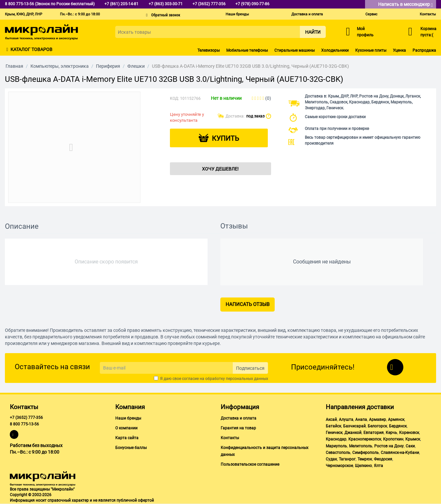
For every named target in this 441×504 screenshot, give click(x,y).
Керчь (391, 433)
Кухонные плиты (371, 50)
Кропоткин (393, 439)
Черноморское (339, 466)
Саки (410, 446)
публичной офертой (135, 500)
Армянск (396, 420)
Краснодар (336, 439)
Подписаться (250, 368)
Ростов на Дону (389, 446)
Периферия (108, 66)
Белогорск (377, 426)
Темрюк (365, 459)
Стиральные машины (294, 50)
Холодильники (335, 50)
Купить (225, 138)
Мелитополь (361, 446)
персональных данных (247, 379)
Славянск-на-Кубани (400, 453)
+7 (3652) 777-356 (26, 418)
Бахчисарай (354, 426)
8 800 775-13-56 (24, 424)
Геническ (334, 433)
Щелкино (363, 466)
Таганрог (347, 459)
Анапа (361, 420)
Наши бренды (237, 14)
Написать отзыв (248, 304)
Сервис (371, 14)
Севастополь (338, 453)
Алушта (346, 420)
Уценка (399, 50)
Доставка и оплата (307, 14)
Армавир (377, 420)
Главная (14, 66)
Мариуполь (336, 446)
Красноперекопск (365, 439)
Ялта (378, 466)
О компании (126, 428)
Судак (331, 459)
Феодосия (383, 459)
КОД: (175, 99)
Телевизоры (209, 50)
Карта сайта (127, 438)
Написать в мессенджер (405, 5)
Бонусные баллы (131, 448)
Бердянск (398, 426)
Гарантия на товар (238, 428)
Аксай (331, 420)
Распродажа (424, 50)
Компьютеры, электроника (60, 66)
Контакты (428, 14)
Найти (313, 32)
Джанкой (353, 433)
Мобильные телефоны (247, 50)
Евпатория (374, 433)
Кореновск (409, 433)
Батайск (333, 426)
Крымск (413, 439)
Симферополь (366, 453)
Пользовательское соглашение (250, 464)
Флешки (136, 66)
